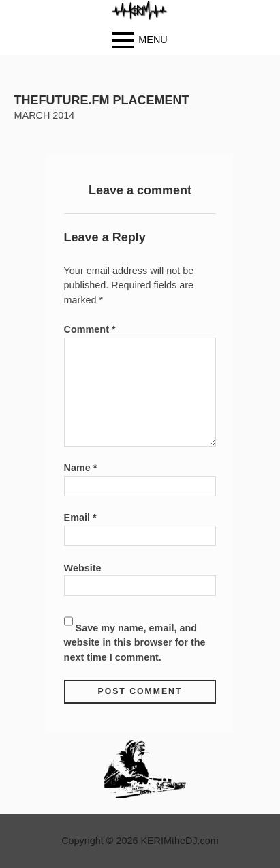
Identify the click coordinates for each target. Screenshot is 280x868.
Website (83, 568)
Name (81, 468)
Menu (153, 39)
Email (80, 518)
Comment (90, 329)
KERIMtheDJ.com (179, 841)
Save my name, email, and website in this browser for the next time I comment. (135, 643)
